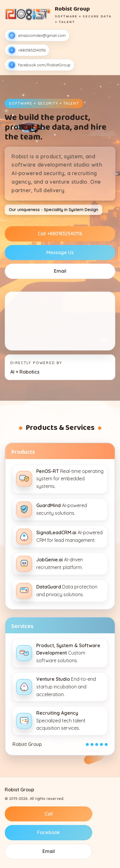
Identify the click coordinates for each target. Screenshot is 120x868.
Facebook (49, 832)
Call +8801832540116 (60, 234)
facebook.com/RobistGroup (40, 65)
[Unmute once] (104, 340)
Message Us (60, 252)
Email (60, 271)
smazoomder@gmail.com (37, 35)
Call (49, 814)
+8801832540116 (27, 50)
